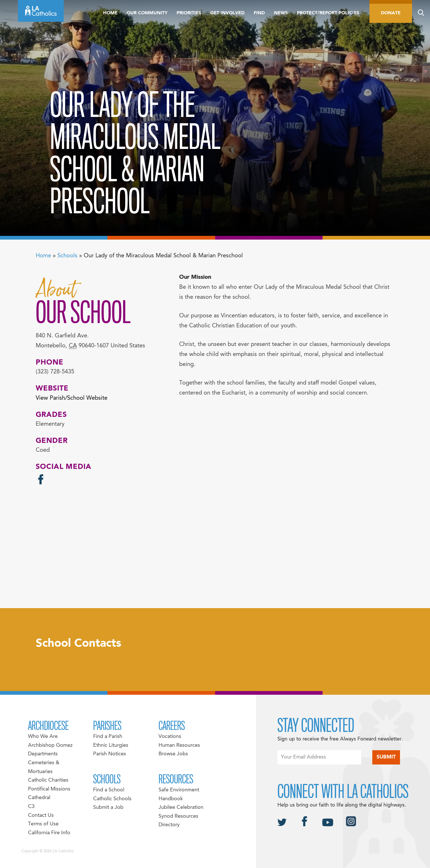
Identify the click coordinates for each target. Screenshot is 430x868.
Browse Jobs (173, 754)
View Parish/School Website (72, 398)
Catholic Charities (48, 780)
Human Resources (179, 745)
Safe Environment (179, 790)
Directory (169, 825)
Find (259, 13)
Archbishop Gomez (50, 745)
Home (110, 13)
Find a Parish (108, 737)
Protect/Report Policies (328, 13)
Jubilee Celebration (181, 808)
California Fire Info (49, 833)
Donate (391, 13)
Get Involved (227, 13)
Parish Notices (110, 754)
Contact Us (41, 816)
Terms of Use (43, 824)
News (281, 13)
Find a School (109, 790)
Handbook (171, 799)
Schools (67, 256)
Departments (43, 754)
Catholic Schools (112, 799)
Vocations (170, 737)
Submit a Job (108, 808)
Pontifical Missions (49, 789)
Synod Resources (178, 816)
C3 (31, 807)
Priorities (189, 13)
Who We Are (43, 737)
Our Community (147, 13)
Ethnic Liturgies (111, 745)
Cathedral (39, 798)
